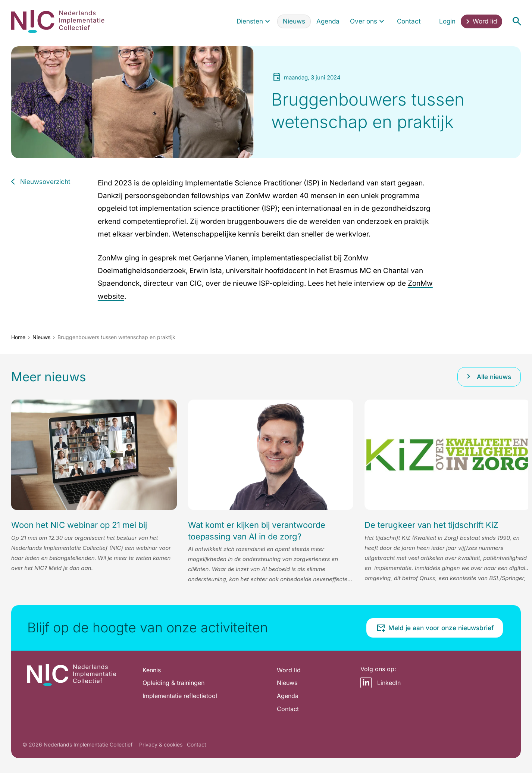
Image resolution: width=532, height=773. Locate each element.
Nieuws (41, 337)
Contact (197, 744)
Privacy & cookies (161, 744)
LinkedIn (381, 683)
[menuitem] (254, 21)
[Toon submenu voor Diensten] (267, 21)
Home (18, 337)
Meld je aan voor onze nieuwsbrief (435, 628)
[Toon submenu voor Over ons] (382, 21)
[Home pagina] (58, 21)
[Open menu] (517, 21)
